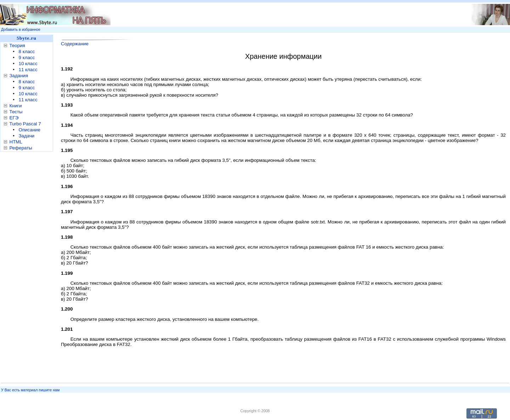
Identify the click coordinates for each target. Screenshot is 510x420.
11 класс (28, 70)
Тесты (16, 112)
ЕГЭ (14, 118)
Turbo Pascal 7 (25, 124)
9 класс (27, 58)
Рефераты (21, 148)
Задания (19, 76)
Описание (30, 130)
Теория (17, 46)
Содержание (75, 44)
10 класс (28, 64)
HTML (16, 142)
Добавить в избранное (21, 29)
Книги (16, 106)
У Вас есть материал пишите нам (30, 390)
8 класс (27, 52)
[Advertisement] (272, 15)
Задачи (27, 136)
